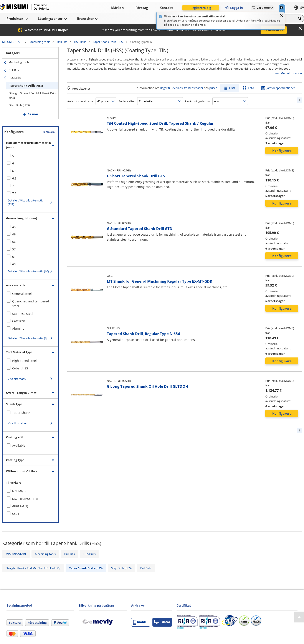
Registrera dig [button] (201, 8)
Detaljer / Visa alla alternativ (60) (28, 271)
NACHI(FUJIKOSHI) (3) (25, 499)
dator (162, 622)
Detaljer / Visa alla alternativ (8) (28, 338)
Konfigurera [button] (282, 151)
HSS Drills (80, 42)
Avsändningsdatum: (198, 101)
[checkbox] (30, 156)
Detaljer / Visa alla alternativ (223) (26, 202)
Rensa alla (49, 132)
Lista (232, 88)
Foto (251, 88)
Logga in (234, 8)
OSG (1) (17, 514)
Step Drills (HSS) (20, 105)
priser (213, 88)
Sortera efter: (127, 101)
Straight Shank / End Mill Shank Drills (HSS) (33, 95)
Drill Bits (62, 42)
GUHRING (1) (20, 506)
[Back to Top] (299, 617)
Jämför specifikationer (281, 88)
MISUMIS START (12, 42)
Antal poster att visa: (81, 101)
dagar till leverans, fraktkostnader (182, 88)
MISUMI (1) (19, 491)
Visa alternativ (17, 379)
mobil (139, 622)
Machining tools (40, 42)
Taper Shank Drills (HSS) (108, 42)
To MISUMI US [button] (274, 30)
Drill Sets (146, 568)
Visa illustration (18, 423)
